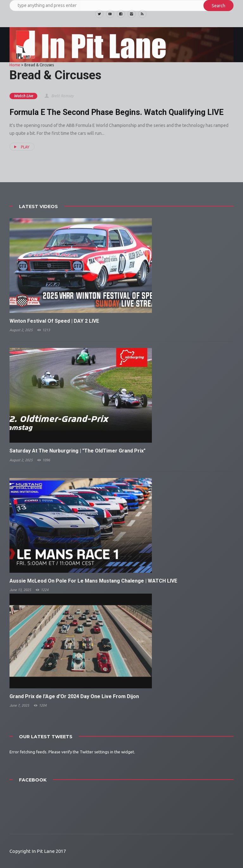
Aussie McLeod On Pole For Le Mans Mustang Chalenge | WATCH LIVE (93, 581)
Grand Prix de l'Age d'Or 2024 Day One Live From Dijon (74, 696)
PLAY (21, 147)
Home (15, 65)
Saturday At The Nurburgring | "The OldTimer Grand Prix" (78, 451)
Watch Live (23, 96)
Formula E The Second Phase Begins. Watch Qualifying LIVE (117, 112)
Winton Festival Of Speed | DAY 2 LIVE (54, 321)
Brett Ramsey (59, 96)
